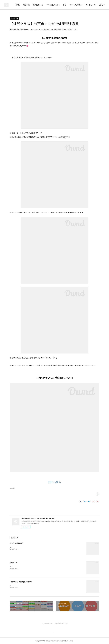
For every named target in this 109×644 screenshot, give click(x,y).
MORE (101, 5)
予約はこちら (51, 5)
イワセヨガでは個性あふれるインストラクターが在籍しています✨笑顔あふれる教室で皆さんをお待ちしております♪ (43, 547)
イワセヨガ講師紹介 (16, 543)
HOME (31, 5)
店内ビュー (14, 563)
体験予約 (40, 5)
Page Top (54, 632)
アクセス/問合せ (89, 5)
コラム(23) (12, 488)
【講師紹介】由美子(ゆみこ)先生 (21, 582)
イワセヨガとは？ (66, 5)
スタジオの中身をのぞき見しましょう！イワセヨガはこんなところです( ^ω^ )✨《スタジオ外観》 (38, 567)
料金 (78, 5)
